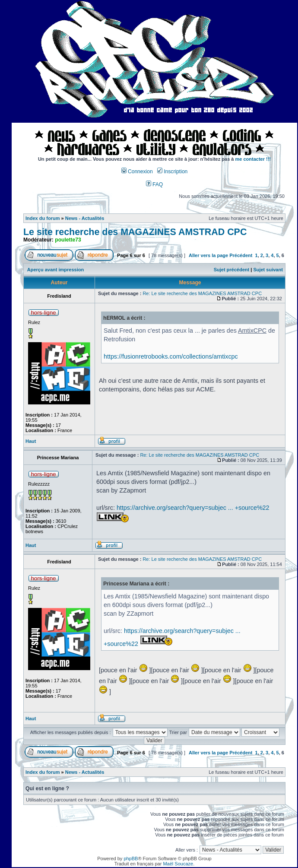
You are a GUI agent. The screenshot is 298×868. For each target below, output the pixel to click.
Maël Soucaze (178, 864)
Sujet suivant (268, 270)
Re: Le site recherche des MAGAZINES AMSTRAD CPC (202, 293)
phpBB (131, 858)
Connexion (137, 172)
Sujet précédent (232, 270)
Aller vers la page (209, 255)
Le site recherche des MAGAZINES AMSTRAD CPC (135, 232)
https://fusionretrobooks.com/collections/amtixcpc (171, 356)
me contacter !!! (253, 159)
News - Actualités (85, 218)
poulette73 (68, 240)
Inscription (172, 172)
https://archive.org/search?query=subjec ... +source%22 (193, 508)
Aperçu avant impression (55, 270)
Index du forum (43, 218)
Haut (31, 441)
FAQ (155, 184)
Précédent (241, 255)
